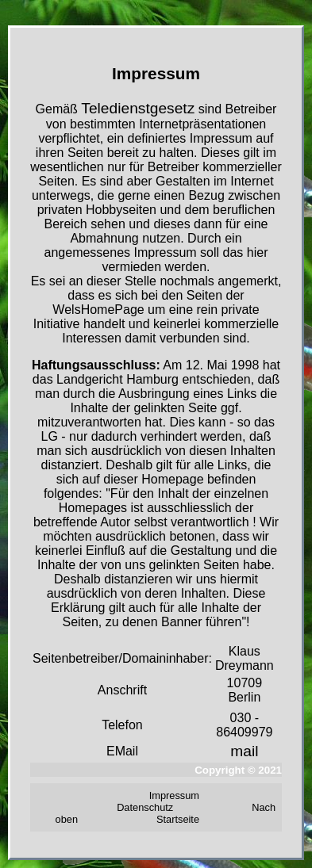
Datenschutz (145, 807)
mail (244, 751)
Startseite (178, 819)
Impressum (174, 795)
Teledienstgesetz (138, 108)
